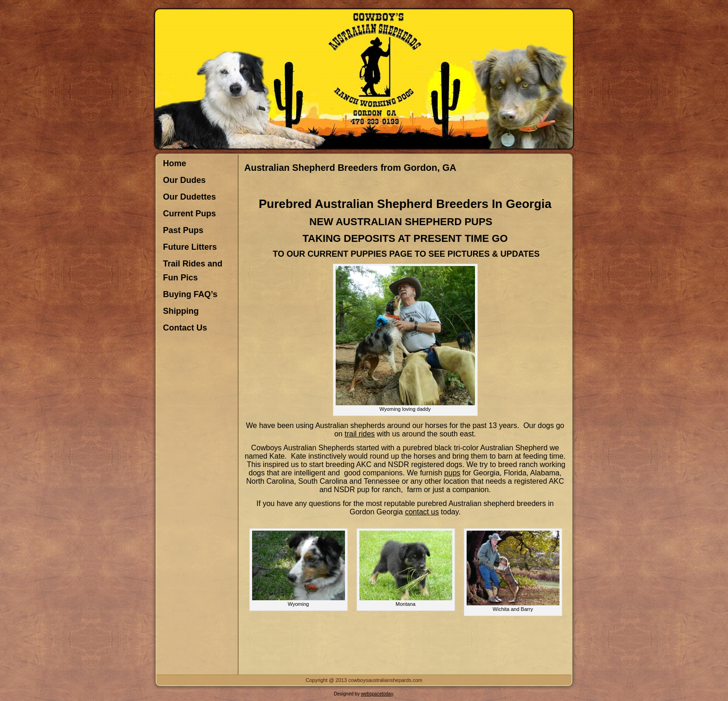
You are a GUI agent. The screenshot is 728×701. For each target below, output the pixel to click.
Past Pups (183, 230)
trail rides (360, 434)
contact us (422, 512)
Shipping (181, 311)
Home (175, 163)
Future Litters (190, 247)
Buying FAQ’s (190, 294)
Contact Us (185, 328)
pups (452, 473)
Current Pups (189, 214)
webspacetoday (377, 694)
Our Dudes (184, 180)
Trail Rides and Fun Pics (193, 271)
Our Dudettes (189, 197)
